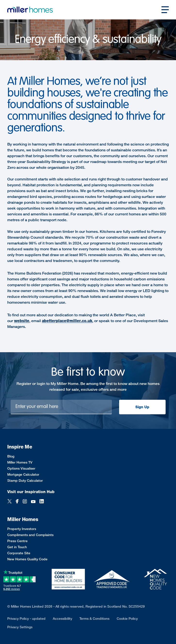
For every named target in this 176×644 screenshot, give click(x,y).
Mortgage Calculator (23, 474)
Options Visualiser (21, 468)
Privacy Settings (20, 627)
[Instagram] (25, 502)
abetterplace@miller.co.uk (67, 321)
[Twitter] (10, 502)
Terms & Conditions (94, 618)
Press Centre (17, 541)
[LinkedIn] (42, 502)
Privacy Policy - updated (26, 618)
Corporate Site (19, 553)
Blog (11, 456)
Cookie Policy (127, 618)
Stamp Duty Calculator (25, 480)
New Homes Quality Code (27, 559)
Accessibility (62, 618)
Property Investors (22, 529)
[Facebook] (17, 502)
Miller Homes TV (20, 462)
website (22, 321)
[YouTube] (33, 502)
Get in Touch (17, 547)
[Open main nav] (165, 10)
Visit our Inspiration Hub (31, 492)
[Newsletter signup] (61, 407)
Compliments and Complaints (30, 535)
